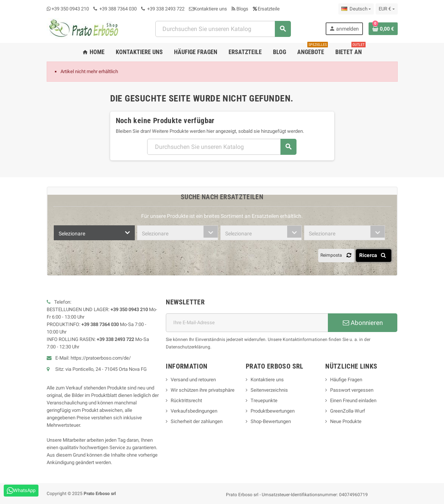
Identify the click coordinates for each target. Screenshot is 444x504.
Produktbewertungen (273, 411)
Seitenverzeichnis (269, 390)
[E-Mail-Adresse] (247, 323)
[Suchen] (223, 29)
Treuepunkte (264, 400)
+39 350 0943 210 (70, 9)
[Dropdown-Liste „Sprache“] (356, 9)
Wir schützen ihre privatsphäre (203, 390)
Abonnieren (363, 323)
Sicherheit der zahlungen (197, 421)
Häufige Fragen (346, 380)
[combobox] (94, 233)
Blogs (240, 9)
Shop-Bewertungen (271, 421)
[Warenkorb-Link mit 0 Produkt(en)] (383, 29)
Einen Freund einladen (353, 400)
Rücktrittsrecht (186, 400)
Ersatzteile (266, 9)
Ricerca (374, 255)
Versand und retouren (193, 380)
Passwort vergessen (352, 390)
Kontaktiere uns (208, 9)
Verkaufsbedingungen (194, 411)
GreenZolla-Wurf (348, 411)
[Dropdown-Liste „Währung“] (386, 9)
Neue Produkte (346, 421)
